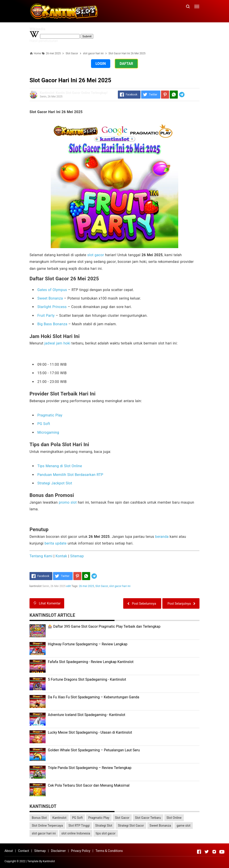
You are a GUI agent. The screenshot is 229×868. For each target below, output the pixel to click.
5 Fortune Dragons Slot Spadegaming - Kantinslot (87, 679)
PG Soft (44, 424)
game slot (184, 826)
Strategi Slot (104, 826)
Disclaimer (58, 851)
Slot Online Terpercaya (47, 826)
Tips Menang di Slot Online (60, 466)
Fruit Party (46, 316)
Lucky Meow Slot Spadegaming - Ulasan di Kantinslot (90, 732)
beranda (162, 537)
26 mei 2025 (87, 586)
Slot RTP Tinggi (79, 826)
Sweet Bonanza (50, 298)
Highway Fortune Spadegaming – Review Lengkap (88, 644)
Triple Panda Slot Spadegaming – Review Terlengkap (90, 768)
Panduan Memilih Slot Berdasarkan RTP (70, 475)
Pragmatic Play (50, 415)
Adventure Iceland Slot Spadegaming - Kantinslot (87, 715)
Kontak (61, 556)
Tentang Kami (41, 556)
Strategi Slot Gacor (131, 826)
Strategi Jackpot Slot (55, 483)
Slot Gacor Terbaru (148, 818)
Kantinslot (59, 818)
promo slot (68, 502)
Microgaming (48, 432)
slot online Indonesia (76, 833)
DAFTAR (126, 64)
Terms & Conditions (109, 851)
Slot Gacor (102, 586)
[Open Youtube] (222, 852)
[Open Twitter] (207, 852)
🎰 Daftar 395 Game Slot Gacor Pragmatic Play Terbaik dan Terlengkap (104, 626)
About (9, 851)
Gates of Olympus (52, 290)
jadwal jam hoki (57, 343)
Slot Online (174, 818)
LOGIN (101, 64)
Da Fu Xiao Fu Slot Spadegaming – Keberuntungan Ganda (94, 697)
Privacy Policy (81, 851)
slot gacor (96, 255)
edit (69, 586)
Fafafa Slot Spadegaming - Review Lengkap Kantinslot (91, 662)
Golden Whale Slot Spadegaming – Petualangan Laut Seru (94, 750)
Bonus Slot (39, 818)
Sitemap (77, 556)
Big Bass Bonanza (52, 324)
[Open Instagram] (214, 852)
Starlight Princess (52, 307)
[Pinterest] (165, 95)
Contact (24, 851)
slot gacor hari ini (120, 586)
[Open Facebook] (199, 852)
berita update (55, 543)
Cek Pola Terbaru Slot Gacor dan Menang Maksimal (89, 785)
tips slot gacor (106, 833)
